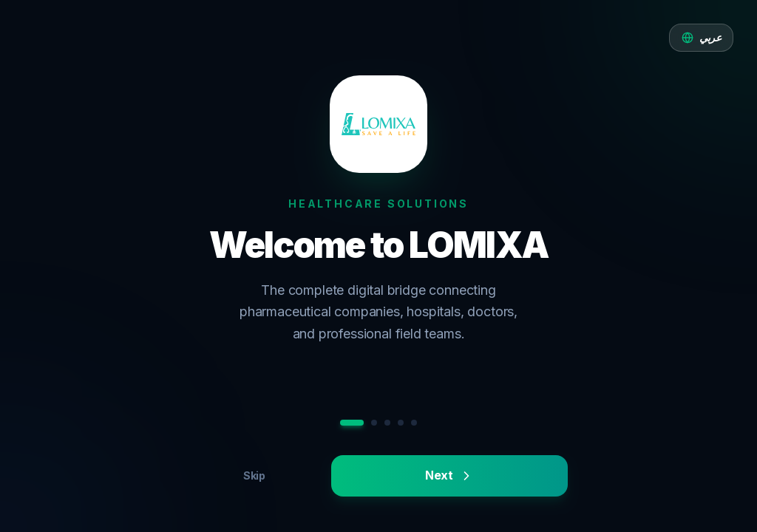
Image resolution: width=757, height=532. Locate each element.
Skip (254, 475)
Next (449, 475)
